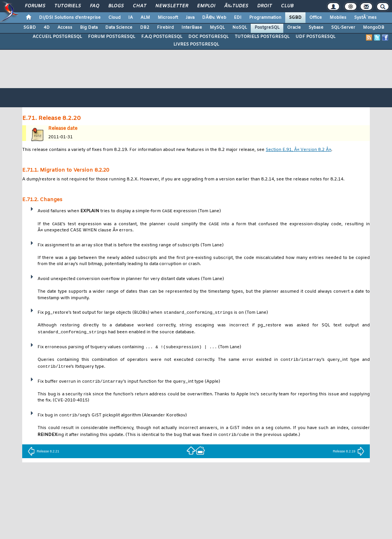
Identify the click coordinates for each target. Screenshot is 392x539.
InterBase (192, 28)
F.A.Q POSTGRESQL (162, 37)
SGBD (295, 18)
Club (287, 6)
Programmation (265, 18)
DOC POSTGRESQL (208, 37)
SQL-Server (343, 28)
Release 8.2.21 (43, 453)
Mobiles (338, 18)
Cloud (114, 18)
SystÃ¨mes (365, 18)
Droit (265, 6)
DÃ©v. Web (214, 18)
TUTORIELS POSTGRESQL (262, 37)
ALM (145, 18)
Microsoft (168, 18)
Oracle (294, 28)
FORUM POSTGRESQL (112, 37)
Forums (35, 6)
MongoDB (374, 28)
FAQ (95, 6)
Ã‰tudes (236, 6)
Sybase (316, 28)
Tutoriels (68, 6)
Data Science (119, 28)
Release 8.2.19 (349, 453)
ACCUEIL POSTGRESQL (57, 37)
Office (316, 18)
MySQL (217, 28)
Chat (140, 6)
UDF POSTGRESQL (315, 37)
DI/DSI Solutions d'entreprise (70, 18)
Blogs (116, 6)
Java (190, 18)
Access (65, 28)
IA (131, 18)
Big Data (89, 28)
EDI (238, 18)
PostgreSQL (267, 28)
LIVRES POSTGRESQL (196, 44)
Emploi (206, 6)
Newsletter (172, 6)
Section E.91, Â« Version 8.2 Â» (298, 150)
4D (47, 28)
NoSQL (240, 28)
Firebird (165, 28)
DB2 (145, 28)
